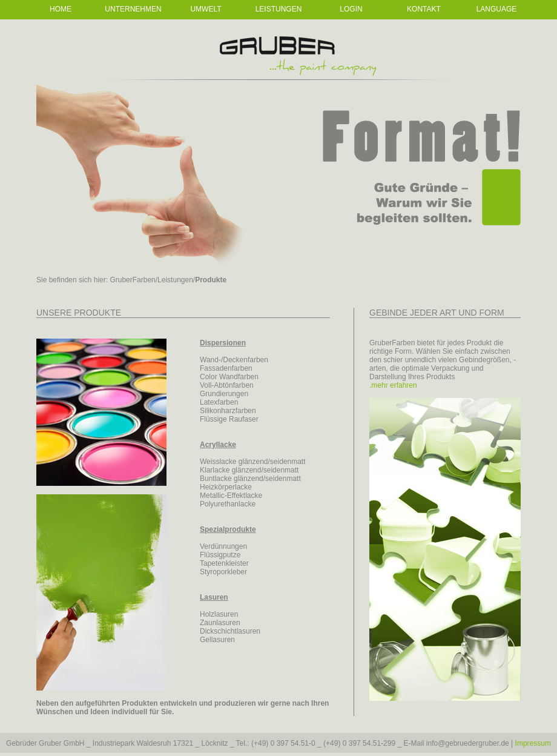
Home (61, 9)
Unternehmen (133, 9)
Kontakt (424, 9)
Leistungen (279, 9)
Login (351, 9)
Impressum (533, 743)
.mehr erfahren (393, 385)
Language (497, 9)
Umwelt (206, 9)
